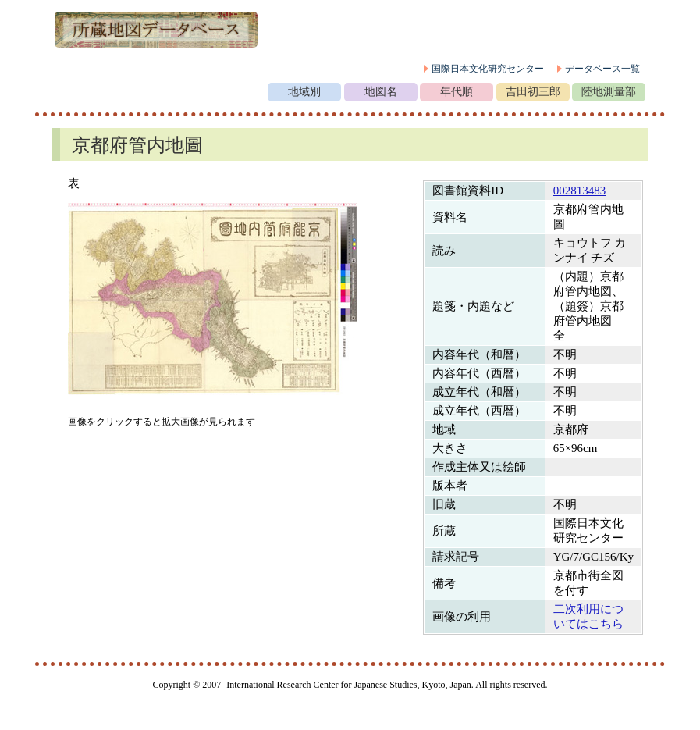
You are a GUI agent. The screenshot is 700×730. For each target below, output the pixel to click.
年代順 (457, 92)
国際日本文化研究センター (488, 69)
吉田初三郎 (533, 92)
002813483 (580, 191)
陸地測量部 (609, 92)
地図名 (381, 92)
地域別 (304, 92)
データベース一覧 (602, 69)
